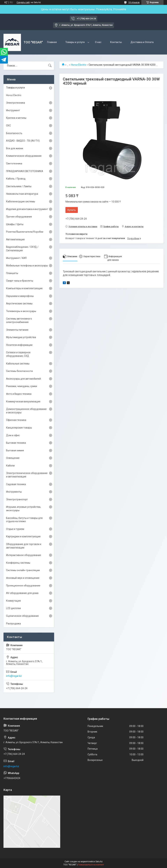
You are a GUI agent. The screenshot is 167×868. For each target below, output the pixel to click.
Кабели (10, 466)
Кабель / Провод (16, 179)
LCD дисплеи (13, 608)
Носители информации (19, 345)
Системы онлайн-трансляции (23, 570)
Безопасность (14, 133)
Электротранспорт (17, 499)
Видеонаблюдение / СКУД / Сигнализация (22, 249)
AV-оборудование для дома (22, 593)
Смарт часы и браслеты (20, 281)
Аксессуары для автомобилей (23, 379)
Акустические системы (19, 303)
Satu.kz (99, 862)
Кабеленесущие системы (21, 201)
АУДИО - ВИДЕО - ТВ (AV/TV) (23, 141)
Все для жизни (15, 148)
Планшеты (12, 273)
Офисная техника (16, 420)
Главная (52, 42)
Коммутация (13, 601)
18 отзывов (134, 2)
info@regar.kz (14, 676)
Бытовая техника (16, 443)
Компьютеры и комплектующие (24, 288)
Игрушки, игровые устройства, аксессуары (23, 509)
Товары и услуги (75, 42)
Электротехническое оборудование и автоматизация (27, 475)
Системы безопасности (19, 371)
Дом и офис (13, 435)
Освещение (13, 458)
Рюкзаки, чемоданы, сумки (22, 386)
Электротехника (16, 103)
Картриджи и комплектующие (23, 536)
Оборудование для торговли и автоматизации (24, 546)
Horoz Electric (79, 65)
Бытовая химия (15, 450)
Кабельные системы (18, 364)
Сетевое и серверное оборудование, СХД (18, 354)
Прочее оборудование (19, 217)
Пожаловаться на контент (91, 865)
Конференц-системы (18, 563)
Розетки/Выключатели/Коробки (25, 232)
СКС (8, 126)
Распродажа (13, 624)
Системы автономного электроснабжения (19, 320)
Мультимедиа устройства (21, 337)
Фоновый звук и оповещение (23, 578)
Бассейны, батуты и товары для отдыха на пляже (24, 520)
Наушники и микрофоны (20, 296)
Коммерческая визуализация (23, 402)
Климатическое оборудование (24, 156)
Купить (72, 210)
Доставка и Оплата (142, 42)
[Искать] (50, 66)
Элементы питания (17, 330)
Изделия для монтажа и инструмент (27, 209)
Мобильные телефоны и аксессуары (27, 266)
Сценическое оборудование (22, 616)
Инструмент (13, 110)
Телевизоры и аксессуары (21, 311)
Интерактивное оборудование (24, 555)
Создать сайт (23, 2)
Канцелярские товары (19, 428)
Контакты (116, 42)
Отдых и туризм (15, 529)
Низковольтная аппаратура (22, 194)
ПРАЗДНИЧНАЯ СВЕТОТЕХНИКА (25, 171)
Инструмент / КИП (16, 258)
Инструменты (14, 492)
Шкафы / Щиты (15, 224)
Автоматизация (15, 239)
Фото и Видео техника (19, 394)
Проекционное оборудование (23, 586)
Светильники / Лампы (19, 186)
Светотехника (14, 164)
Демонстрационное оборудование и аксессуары (26, 411)
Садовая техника (16, 484)
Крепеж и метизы (16, 118)
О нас (98, 42)
